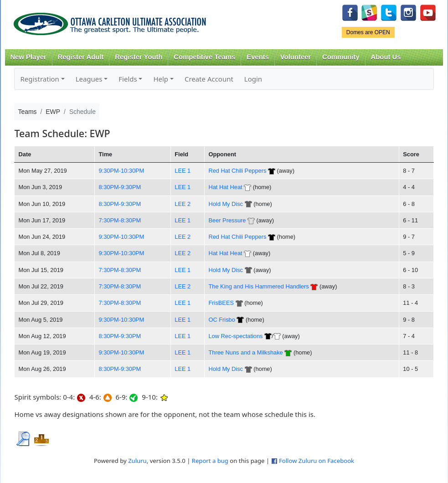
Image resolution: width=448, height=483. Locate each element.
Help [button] (161, 79)
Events (258, 57)
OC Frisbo (221, 320)
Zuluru (137, 461)
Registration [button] (39, 79)
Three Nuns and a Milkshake (245, 352)
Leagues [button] (89, 79)
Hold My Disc (226, 204)
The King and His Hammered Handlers (258, 286)
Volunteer (296, 57)
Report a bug (210, 461)
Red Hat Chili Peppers (237, 171)
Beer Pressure (227, 220)
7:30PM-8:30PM (120, 220)
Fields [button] (128, 79)
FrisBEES (221, 303)
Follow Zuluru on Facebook (317, 461)
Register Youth (139, 57)
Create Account (209, 79)
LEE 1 (183, 171)
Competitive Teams (204, 57)
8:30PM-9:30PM (120, 187)
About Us (386, 57)
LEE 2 (183, 204)
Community (341, 57)
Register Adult (80, 57)
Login (253, 79)
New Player (28, 57)
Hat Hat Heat (225, 187)
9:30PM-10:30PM (121, 171)
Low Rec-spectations (235, 336)
